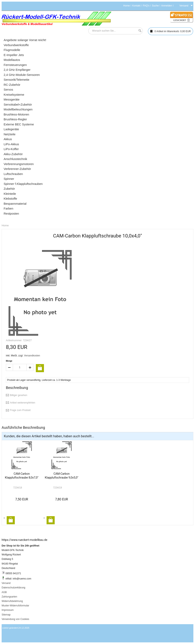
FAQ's (146, 6)
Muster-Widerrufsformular (15, 606)
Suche (155, 6)
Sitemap (6, 615)
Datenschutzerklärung (13, 588)
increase (30, 367)
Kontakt (136, 6)
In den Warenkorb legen (11, 520)
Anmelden (167, 6)
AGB (4, 592)
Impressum (8, 610)
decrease (9, 367)
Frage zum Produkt (20, 410)
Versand (6, 583)
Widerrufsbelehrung (12, 601)
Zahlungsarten (9, 597)
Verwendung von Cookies (15, 619)
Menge (9, 361)
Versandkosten (32, 356)
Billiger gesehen (19, 395)
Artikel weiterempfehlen (23, 403)
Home (127, 6)
